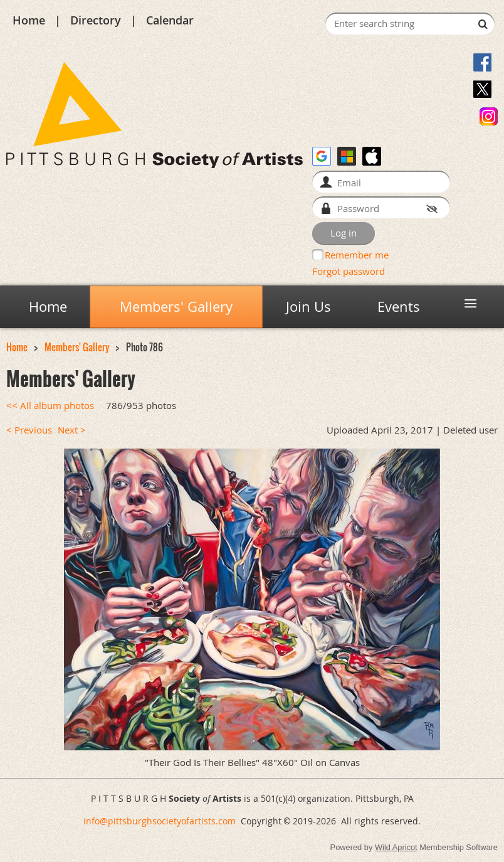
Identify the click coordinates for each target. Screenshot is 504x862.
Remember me (357, 255)
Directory (96, 20)
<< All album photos (50, 406)
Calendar (170, 20)
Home (29, 20)
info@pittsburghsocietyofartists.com (160, 821)
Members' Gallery (77, 347)
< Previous (29, 430)
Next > (72, 430)
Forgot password (349, 271)
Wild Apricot (396, 847)
